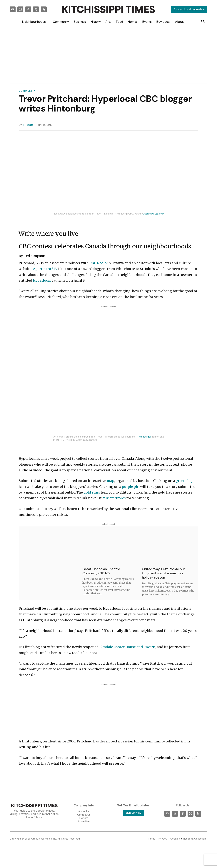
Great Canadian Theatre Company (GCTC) (101, 571)
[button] (203, 21)
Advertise (84, 821)
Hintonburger (144, 437)
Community (27, 91)
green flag (184, 481)
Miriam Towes (114, 498)
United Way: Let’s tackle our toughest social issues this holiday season (163, 573)
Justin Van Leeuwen (154, 214)
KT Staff (28, 125)
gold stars (92, 492)
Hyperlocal (42, 280)
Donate (84, 818)
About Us (84, 811)
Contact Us (84, 815)
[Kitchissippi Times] (108, 9)
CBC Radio (98, 263)
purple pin (131, 487)
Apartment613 (45, 269)
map (110, 481)
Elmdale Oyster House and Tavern (127, 647)
